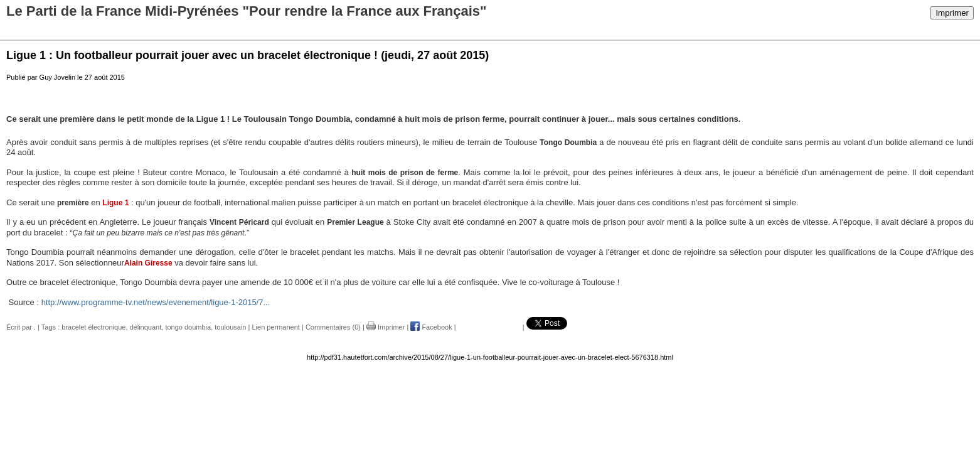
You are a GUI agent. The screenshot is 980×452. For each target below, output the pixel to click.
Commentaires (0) (333, 327)
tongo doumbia (188, 327)
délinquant (146, 327)
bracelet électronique (93, 327)
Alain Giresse (148, 263)
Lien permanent (275, 327)
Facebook (431, 327)
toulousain (230, 327)
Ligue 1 (115, 203)
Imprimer (952, 13)
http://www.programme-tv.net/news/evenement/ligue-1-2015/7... (156, 302)
